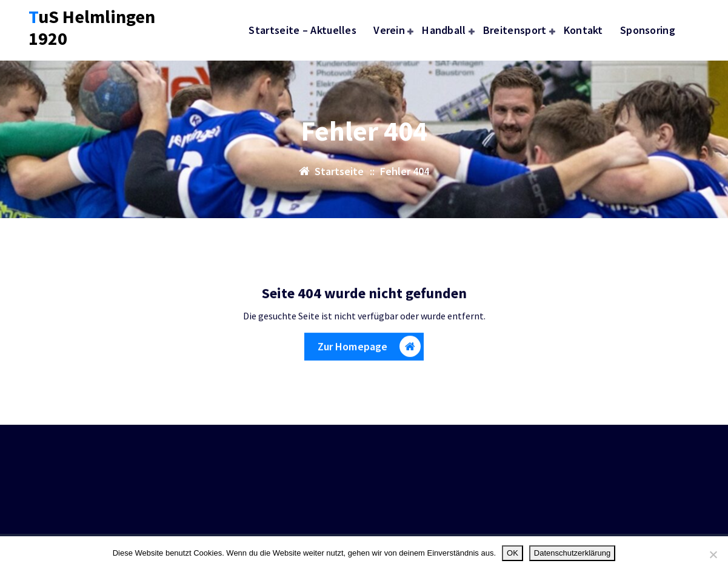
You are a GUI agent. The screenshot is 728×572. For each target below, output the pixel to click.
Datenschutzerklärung (572, 553)
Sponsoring (648, 30)
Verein (389, 30)
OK (513, 553)
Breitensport (515, 30)
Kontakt (583, 30)
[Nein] (713, 554)
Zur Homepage (369, 351)
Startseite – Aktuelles (302, 30)
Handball (444, 30)
